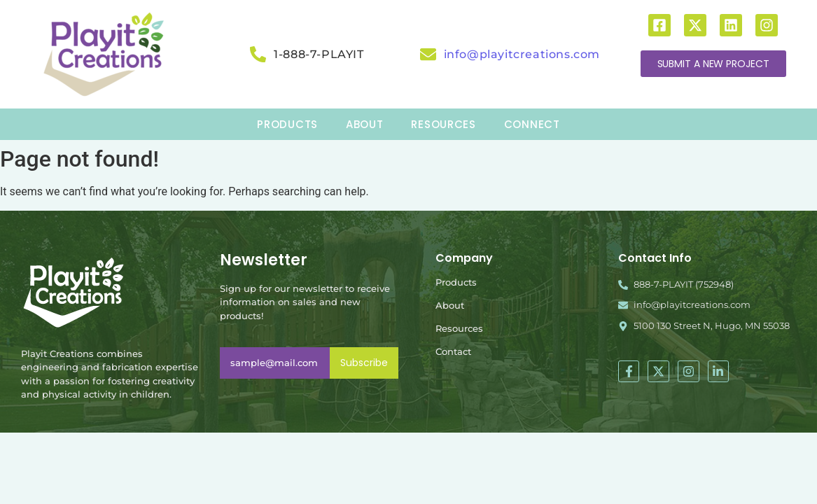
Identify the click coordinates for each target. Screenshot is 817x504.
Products (456, 282)
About (450, 305)
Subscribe (364, 363)
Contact (453, 351)
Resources (459, 328)
